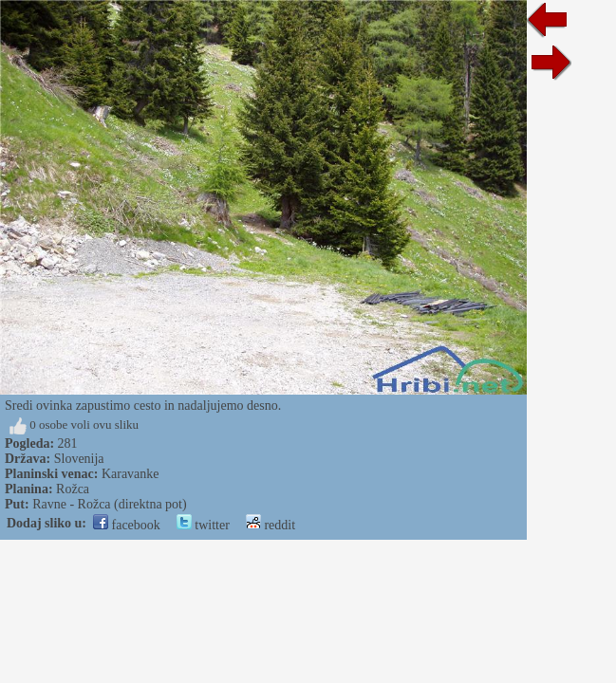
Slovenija (79, 459)
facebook (127, 525)
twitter (203, 525)
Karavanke (131, 474)
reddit (271, 525)
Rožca (73, 489)
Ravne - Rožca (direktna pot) (110, 504)
